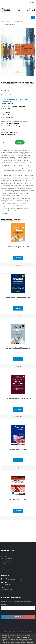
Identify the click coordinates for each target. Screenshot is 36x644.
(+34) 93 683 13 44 (6, 585)
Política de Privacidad (7, 559)
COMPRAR (20, 142)
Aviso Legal (4, 556)
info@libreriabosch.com (8, 589)
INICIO (3, 22)
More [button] (32, 2)
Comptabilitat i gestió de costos (18, 247)
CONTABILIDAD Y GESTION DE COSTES (18, 399)
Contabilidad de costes (10, 24)
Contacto (4, 563)
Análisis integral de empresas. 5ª (18, 297)
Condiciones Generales (8, 554)
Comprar (18, 258)
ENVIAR (18, 617)
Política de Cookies (6, 561)
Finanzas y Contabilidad (14, 22)
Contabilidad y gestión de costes (18, 348)
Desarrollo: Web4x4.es (18, 634)
